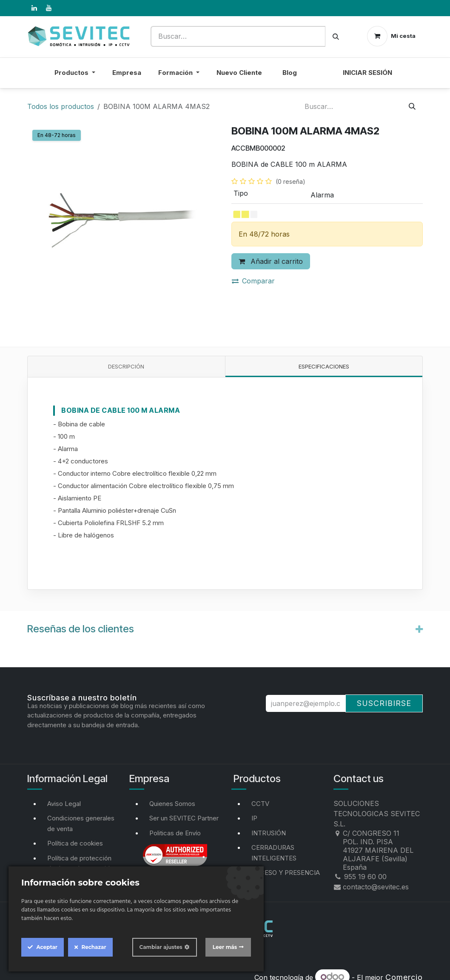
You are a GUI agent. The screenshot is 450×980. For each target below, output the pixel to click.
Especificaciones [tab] (324, 366)
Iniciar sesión (367, 73)
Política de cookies (75, 843)
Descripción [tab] (126, 366)
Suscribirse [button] (384, 703)
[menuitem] (320, 78)
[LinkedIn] (34, 8)
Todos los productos (61, 106)
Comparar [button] (253, 281)
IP (254, 818)
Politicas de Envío (175, 833)
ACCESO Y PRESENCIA (286, 873)
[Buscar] (336, 36)
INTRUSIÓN (269, 833)
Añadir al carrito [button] (271, 261)
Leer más (225, 947)
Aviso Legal (64, 804)
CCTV (260, 804)
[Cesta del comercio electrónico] (391, 36)
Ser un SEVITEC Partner (184, 818)
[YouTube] (48, 8)
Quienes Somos (172, 804)
